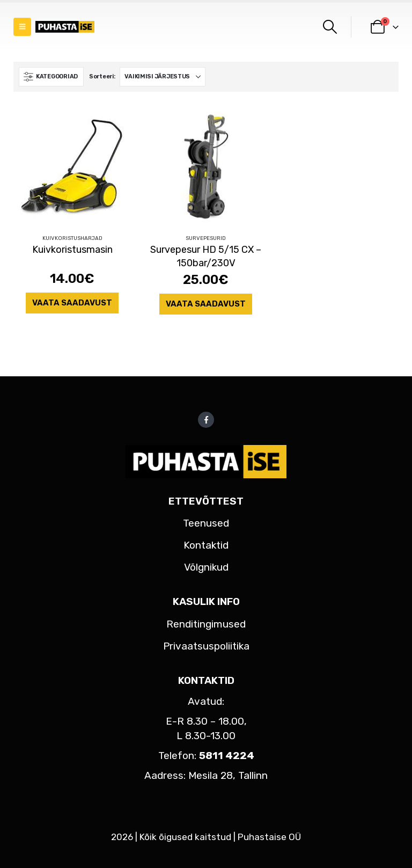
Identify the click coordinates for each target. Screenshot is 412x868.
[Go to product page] (72, 167)
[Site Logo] (65, 27)
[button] (22, 27)
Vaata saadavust (72, 303)
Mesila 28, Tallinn (228, 775)
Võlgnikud (206, 567)
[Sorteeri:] (163, 77)
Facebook (206, 420)
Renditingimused (206, 624)
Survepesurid (206, 238)
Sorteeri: (102, 76)
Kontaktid (206, 545)
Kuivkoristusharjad (72, 238)
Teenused (206, 523)
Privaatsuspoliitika (206, 646)
